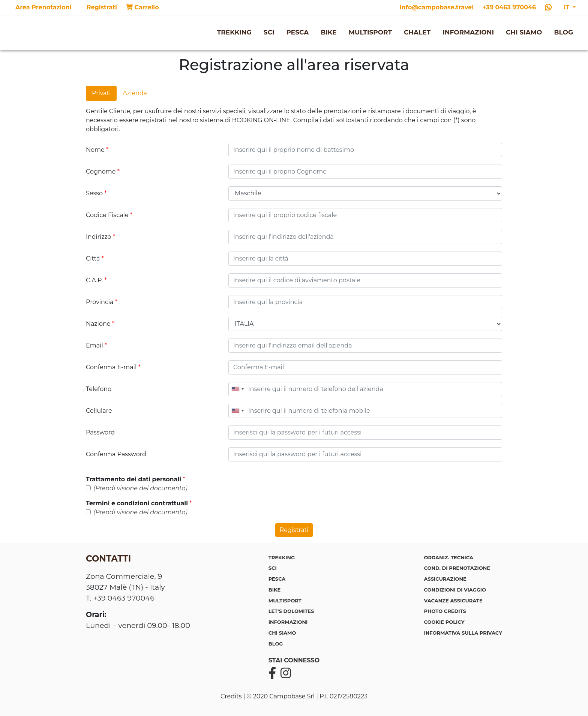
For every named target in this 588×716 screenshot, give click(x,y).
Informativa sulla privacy (463, 633)
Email (96, 345)
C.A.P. (96, 280)
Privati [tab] (101, 93)
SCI (269, 32)
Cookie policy (444, 622)
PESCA (298, 32)
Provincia (102, 302)
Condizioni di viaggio (455, 590)
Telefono (99, 389)
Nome (97, 150)
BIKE (329, 32)
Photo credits (445, 611)
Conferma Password (116, 454)
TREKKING (234, 32)
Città (95, 258)
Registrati (102, 7)
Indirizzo (100, 237)
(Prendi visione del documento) (140, 488)
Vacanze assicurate (453, 601)
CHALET (417, 32)
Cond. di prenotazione (457, 568)
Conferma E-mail (113, 367)
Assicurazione (445, 579)
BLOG (563, 32)
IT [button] (567, 7)
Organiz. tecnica (449, 557)
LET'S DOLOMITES (291, 611)
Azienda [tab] (135, 93)
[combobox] (237, 389)
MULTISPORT (370, 32)
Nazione (100, 324)
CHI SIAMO (524, 32)
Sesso (96, 193)
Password (100, 432)
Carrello (142, 7)
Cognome (103, 172)
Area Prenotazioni (43, 7)
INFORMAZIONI (468, 32)
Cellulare (99, 411)
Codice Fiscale (109, 215)
